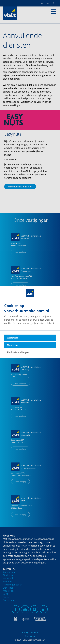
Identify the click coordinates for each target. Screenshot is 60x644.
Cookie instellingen (18, 352)
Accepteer (13, 338)
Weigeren (12, 345)
